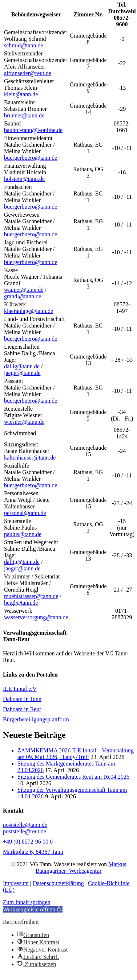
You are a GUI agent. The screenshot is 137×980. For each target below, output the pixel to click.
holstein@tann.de (24, 179)
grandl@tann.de (23, 296)
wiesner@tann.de (24, 422)
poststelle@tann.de (25, 825)
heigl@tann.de (21, 603)
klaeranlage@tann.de (29, 311)
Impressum (16, 883)
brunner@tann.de (24, 115)
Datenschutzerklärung (58, 883)
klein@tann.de (21, 94)
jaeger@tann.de (22, 373)
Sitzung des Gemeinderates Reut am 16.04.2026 (73, 777)
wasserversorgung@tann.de (36, 617)
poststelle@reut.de (25, 831)
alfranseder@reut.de (28, 73)
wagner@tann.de (24, 290)
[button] (33, 909)
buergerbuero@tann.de (31, 158)
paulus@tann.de (23, 534)
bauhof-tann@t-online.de (33, 130)
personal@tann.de (25, 513)
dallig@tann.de (22, 366)
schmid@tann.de (24, 45)
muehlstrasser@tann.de (31, 596)
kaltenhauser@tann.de (30, 458)
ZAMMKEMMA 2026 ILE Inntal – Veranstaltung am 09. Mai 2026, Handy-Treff (76, 754)
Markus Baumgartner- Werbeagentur (81, 867)
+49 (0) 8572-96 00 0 (28, 842)
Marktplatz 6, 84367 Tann (33, 852)
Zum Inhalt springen (27, 902)
